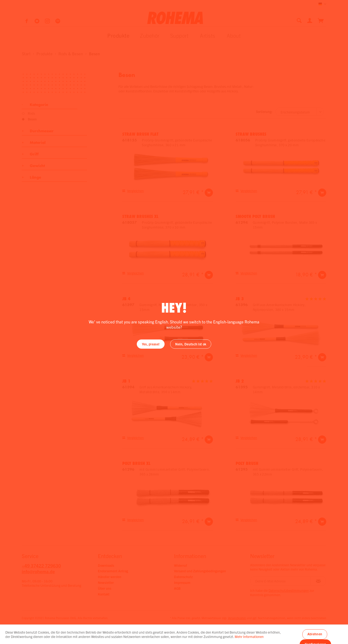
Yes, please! (151, 344)
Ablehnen (315, 634)
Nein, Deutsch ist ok (191, 344)
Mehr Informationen (249, 637)
